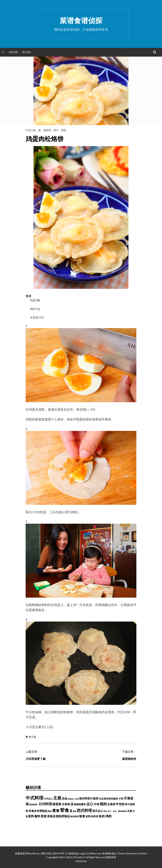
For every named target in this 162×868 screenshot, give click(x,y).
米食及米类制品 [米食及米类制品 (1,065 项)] (38, 811)
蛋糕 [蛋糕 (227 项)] (75, 811)
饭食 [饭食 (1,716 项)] (82, 816)
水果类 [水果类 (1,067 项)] (66, 804)
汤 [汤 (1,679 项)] (72, 804)
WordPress (34, 853)
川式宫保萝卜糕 (36, 759)
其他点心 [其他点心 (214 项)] (71, 799)
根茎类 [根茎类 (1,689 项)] (57, 804)
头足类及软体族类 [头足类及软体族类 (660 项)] (108, 799)
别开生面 (13, 52)
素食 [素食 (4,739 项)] (56, 810)
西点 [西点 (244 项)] (105, 811)
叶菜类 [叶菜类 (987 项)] (94, 798)
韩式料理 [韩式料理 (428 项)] (75, 816)
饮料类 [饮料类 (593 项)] (95, 816)
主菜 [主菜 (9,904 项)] (57, 798)
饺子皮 (32, 737)
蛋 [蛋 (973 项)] (71, 811)
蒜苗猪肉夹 (129, 759)
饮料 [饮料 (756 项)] (88, 816)
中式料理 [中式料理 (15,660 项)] (34, 798)
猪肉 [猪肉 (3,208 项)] (103, 804)
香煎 (64, 130)
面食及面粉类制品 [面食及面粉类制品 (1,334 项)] (59, 816)
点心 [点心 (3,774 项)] (90, 804)
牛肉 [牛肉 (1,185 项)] (97, 804)
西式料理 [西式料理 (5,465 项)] (84, 810)
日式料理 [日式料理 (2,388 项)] (45, 804)
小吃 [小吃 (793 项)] (121, 798)
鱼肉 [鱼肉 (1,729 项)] (102, 816)
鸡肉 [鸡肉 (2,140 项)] (108, 816)
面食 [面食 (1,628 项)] (44, 816)
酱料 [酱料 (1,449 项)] (37, 816)
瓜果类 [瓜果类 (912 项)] (111, 804)
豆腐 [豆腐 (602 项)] (130, 811)
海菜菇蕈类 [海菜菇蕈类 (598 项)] (80, 804)
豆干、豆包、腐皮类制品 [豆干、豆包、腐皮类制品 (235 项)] (117, 811)
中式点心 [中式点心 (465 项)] (48, 799)
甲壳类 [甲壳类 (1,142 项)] (120, 804)
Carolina (142, 853)
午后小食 (31, 130)
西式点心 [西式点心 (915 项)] (98, 811)
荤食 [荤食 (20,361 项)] (65, 810)
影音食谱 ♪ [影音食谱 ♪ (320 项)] (34, 804)
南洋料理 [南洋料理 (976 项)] (84, 798)
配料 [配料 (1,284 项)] (31, 816)
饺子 (56, 130)
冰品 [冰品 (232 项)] (77, 799)
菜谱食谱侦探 (81, 20)
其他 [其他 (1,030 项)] (65, 798)
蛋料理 (47, 130)
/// (3, 52)
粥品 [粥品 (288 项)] (50, 811)
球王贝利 (26, 52)
